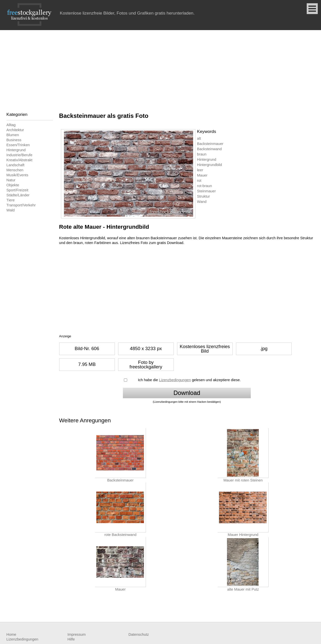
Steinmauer (207, 191)
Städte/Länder (18, 195)
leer (200, 170)
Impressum (76, 634)
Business (14, 140)
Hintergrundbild (210, 165)
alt (199, 138)
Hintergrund (16, 150)
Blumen (13, 135)
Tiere (11, 200)
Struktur (204, 196)
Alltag (11, 125)
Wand (202, 202)
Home (11, 634)
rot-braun (205, 186)
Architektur (15, 130)
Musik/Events (17, 175)
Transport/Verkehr (21, 205)
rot (199, 181)
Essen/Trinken (18, 145)
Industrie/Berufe (19, 155)
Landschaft (16, 165)
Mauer (202, 175)
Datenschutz (139, 634)
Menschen (15, 170)
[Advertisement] (160, 68)
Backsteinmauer (210, 144)
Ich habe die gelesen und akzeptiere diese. (189, 380)
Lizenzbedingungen (175, 380)
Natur (11, 180)
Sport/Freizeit (17, 190)
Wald (11, 210)
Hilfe (71, 639)
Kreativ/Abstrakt (19, 160)
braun (202, 154)
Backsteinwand (210, 149)
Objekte (13, 185)
